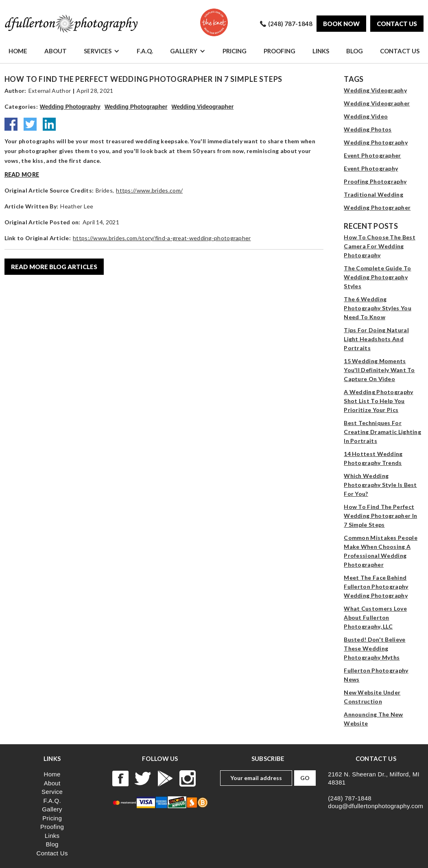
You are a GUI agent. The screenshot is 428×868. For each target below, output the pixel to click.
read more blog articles (54, 267)
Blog (355, 51)
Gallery (184, 51)
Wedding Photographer (136, 107)
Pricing (235, 51)
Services (98, 51)
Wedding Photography (70, 107)
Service (52, 792)
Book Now (341, 24)
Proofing (280, 51)
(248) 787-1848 (350, 798)
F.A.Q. (145, 51)
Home (18, 51)
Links (321, 51)
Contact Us (400, 51)
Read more (22, 174)
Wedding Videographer (202, 107)
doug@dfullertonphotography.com (376, 806)
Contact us (397, 24)
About (56, 51)
